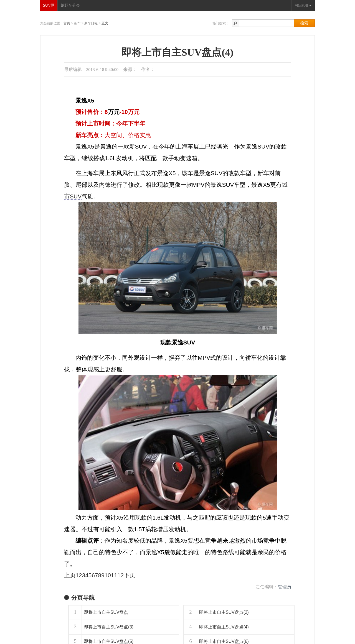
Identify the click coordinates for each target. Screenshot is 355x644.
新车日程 (91, 23)
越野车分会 (70, 5)
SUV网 (49, 5)
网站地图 (303, 6)
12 (121, 575)
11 (114, 575)
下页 (130, 575)
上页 (70, 575)
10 (108, 575)
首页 (67, 23)
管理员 (285, 587)
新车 (77, 23)
